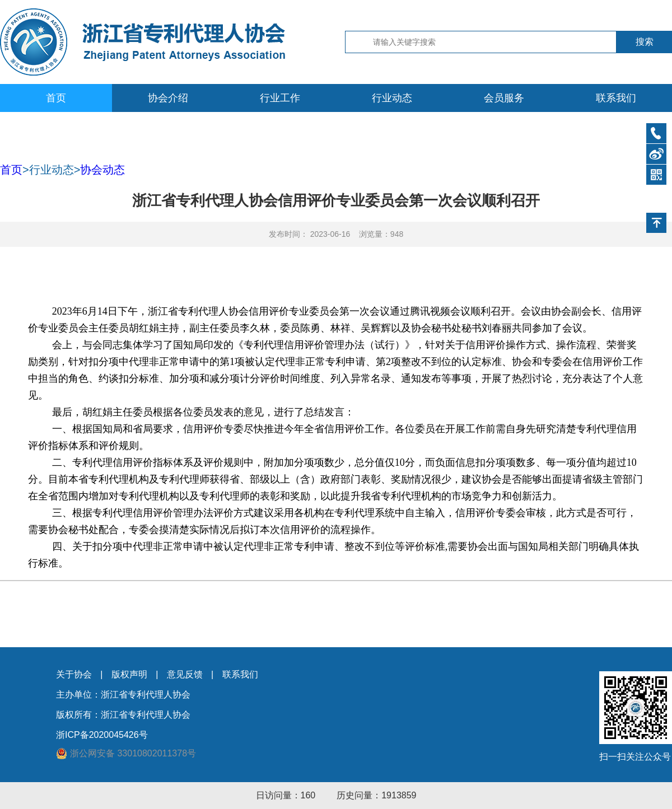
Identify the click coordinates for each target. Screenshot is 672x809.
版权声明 (129, 674)
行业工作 (280, 98)
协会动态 (102, 170)
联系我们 (616, 98)
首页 (56, 98)
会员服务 (504, 98)
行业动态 (392, 98)
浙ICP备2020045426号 (102, 735)
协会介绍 (168, 98)
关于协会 (74, 674)
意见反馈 (185, 674)
